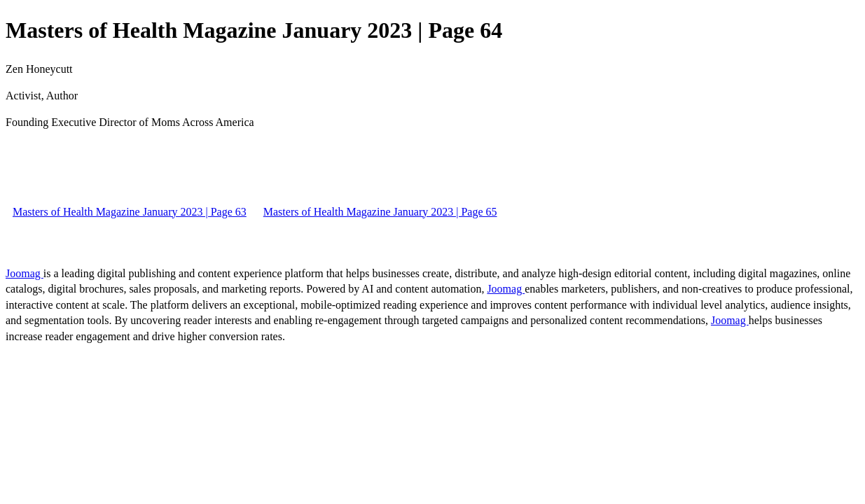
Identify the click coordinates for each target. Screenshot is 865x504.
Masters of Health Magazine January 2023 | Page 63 (130, 212)
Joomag (25, 273)
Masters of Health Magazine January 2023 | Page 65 (380, 212)
